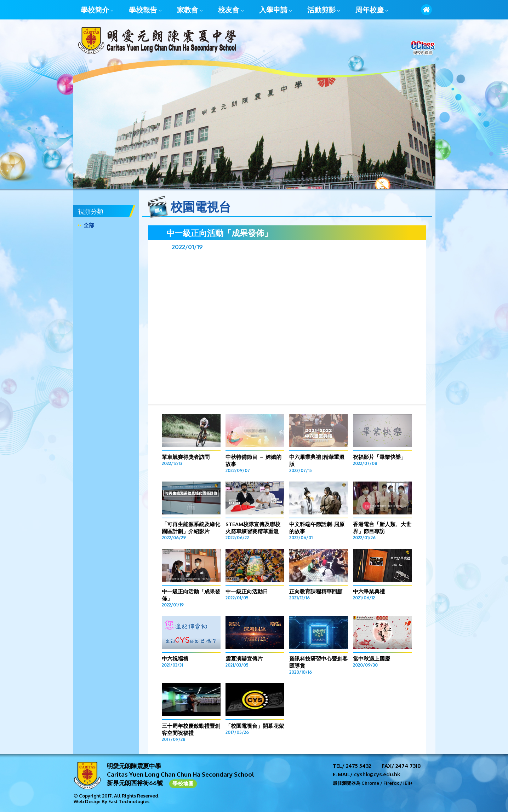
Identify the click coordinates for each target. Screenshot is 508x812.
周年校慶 (372, 10)
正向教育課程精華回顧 (316, 591)
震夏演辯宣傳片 (244, 659)
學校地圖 (183, 784)
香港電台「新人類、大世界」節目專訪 (382, 528)
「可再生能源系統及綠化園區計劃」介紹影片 (191, 528)
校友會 (231, 10)
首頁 (426, 10)
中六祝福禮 (175, 659)
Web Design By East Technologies (112, 801)
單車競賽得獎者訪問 (186, 457)
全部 (89, 225)
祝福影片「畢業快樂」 (379, 457)
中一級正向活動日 (247, 591)
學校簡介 (97, 10)
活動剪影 (324, 10)
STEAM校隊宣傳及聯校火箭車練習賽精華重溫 (253, 528)
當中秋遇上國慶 (372, 659)
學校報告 (145, 10)
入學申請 (275, 10)
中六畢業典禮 (369, 591)
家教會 (190, 10)
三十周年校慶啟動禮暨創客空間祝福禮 (191, 729)
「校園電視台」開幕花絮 (255, 726)
